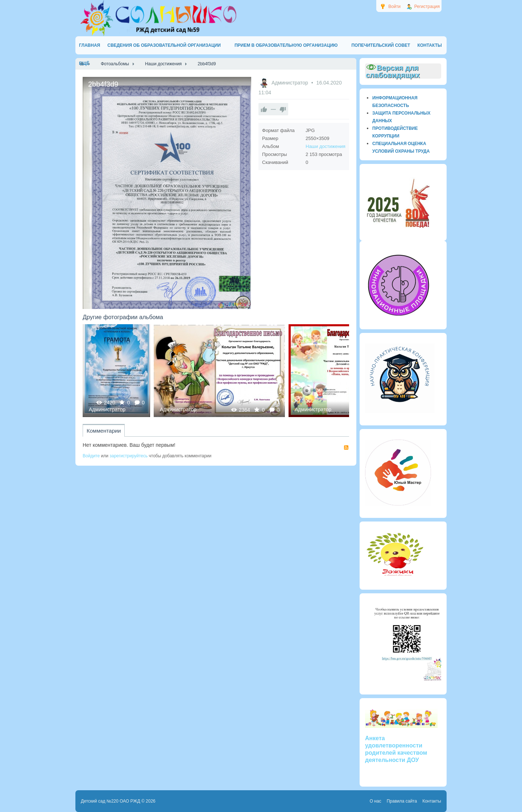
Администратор (291, 83)
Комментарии (104, 431)
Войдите (91, 456)
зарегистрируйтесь (129, 456)
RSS (346, 448)
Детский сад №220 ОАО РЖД (111, 801)
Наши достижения (326, 146)
